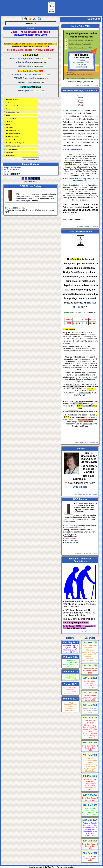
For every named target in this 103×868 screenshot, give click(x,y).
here (83, 219)
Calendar (8, 109)
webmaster (71, 521)
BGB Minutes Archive (12, 137)
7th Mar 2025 (70, 684)
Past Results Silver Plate (12, 134)
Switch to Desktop (31, 159)
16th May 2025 (70, 642)
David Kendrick (72, 540)
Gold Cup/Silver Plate (11, 112)
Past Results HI (10, 127)
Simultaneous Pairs (11, 140)
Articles (7, 124)
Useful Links (9, 152)
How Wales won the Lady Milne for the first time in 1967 (81, 180)
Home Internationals (11, 106)
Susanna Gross (71, 542)
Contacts (8, 103)
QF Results (29, 82)
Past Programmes (10, 118)
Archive (7, 115)
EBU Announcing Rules (12, 146)
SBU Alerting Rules (11, 149)
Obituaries (8, 121)
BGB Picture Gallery (20, 208)
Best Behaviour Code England (14, 143)
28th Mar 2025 (70, 672)
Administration (10, 155)
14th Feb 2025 (70, 699)
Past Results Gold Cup (12, 130)
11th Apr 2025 (70, 657)
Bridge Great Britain (11, 100)
